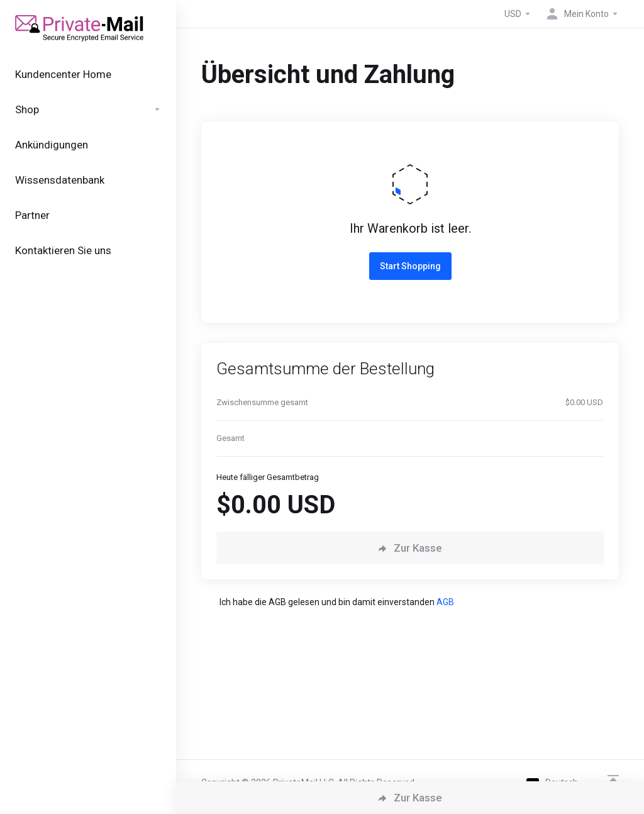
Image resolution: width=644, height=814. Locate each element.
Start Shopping (410, 266)
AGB (445, 602)
